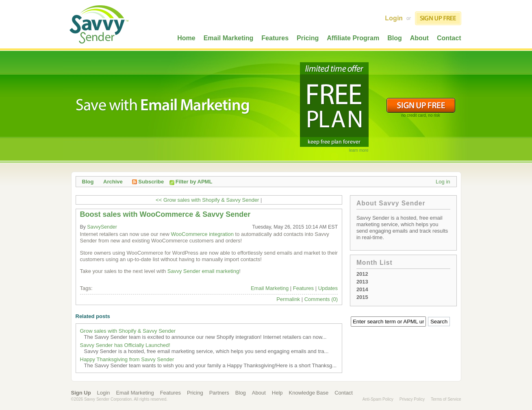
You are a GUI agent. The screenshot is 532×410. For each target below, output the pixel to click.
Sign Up (81, 393)
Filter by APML (194, 182)
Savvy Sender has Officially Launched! (125, 345)
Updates (328, 288)
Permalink (288, 299)
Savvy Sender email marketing (203, 271)
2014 (362, 289)
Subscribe (148, 182)
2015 (362, 297)
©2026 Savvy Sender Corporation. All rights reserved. (119, 399)
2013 (362, 282)
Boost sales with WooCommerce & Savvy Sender (165, 214)
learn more (359, 150)
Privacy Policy (412, 399)
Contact (449, 38)
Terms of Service (446, 399)
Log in (443, 182)
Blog (395, 38)
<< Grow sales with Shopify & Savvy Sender (207, 200)
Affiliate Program (353, 38)
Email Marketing (229, 38)
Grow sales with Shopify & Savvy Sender (128, 331)
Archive (113, 182)
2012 (362, 274)
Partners (219, 393)
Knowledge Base (309, 393)
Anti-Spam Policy (378, 399)
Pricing (308, 38)
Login (104, 393)
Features (275, 38)
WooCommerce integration (202, 234)
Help (277, 393)
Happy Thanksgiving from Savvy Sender (127, 359)
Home (186, 38)
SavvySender (102, 227)
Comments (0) (321, 299)
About (419, 38)
